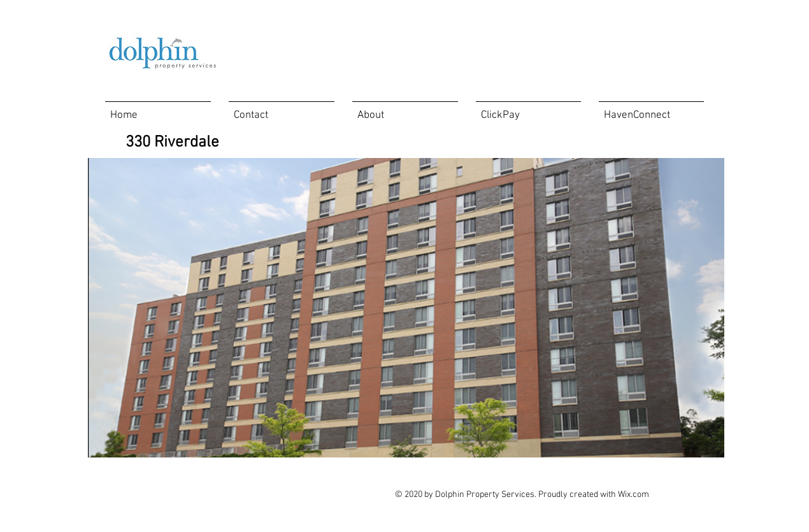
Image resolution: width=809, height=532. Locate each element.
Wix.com (634, 495)
